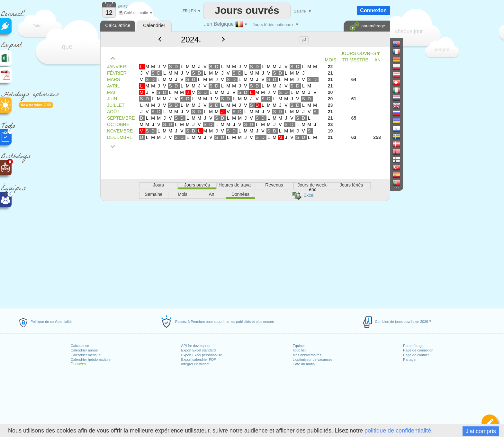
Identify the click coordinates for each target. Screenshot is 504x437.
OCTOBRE (118, 124)
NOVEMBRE (120, 131)
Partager (410, 360)
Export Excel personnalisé (202, 355)
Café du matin (304, 364)
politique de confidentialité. (399, 431)
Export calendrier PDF (199, 360)
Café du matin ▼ (135, 13)
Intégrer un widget (195, 364)
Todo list (299, 350)
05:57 (123, 7)
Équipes (299, 346)
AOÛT (113, 112)
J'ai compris (481, 431)
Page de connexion (418, 350)
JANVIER (117, 67)
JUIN (112, 99)
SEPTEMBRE (121, 118)
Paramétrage (413, 346)
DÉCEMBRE (120, 137)
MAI (111, 92)
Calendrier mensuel (86, 355)
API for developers (196, 346)
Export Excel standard (199, 350)
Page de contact (416, 355)
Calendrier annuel (85, 350)
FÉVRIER (117, 73)
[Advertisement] (245, 253)
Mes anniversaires (307, 355)
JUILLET (116, 105)
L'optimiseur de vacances (313, 360)
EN (194, 11)
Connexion (373, 10)
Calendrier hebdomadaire (91, 360)
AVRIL (113, 86)
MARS (113, 79)
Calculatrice (80, 346)
